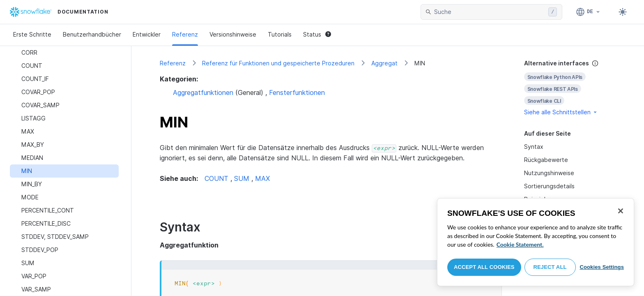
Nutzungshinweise (549, 173)
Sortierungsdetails (549, 186)
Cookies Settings (602, 267)
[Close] (621, 211)
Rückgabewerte (546, 160)
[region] (536, 242)
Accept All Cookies (484, 267)
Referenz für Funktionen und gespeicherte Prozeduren (278, 63)
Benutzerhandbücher (92, 34)
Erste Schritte (32, 34)
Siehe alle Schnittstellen (561, 112)
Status (317, 34)
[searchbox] (490, 12)
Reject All (550, 267)
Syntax (534, 147)
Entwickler (147, 34)
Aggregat (384, 63)
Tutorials (280, 34)
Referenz (185, 34)
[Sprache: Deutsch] (588, 12)
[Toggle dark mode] (623, 12)
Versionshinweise (233, 34)
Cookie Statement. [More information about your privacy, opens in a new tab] (520, 244)
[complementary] (570, 88)
